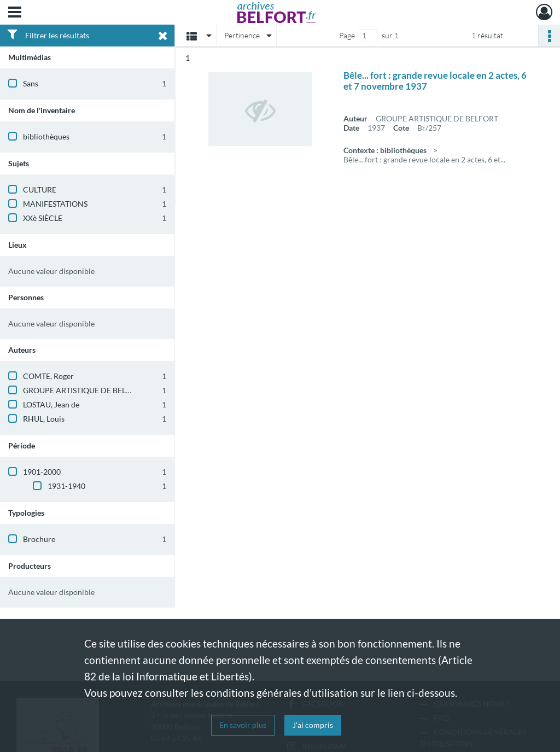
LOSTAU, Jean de (51, 404)
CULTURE (40, 190)
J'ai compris (313, 725)
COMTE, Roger (48, 376)
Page (347, 35)
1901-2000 (42, 472)
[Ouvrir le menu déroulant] (15, 13)
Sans (31, 83)
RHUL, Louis (44, 419)
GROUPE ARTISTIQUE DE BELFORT (84, 390)
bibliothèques (46, 136)
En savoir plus (243, 725)
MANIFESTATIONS (55, 204)
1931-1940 (66, 486)
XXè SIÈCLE (43, 218)
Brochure (39, 539)
